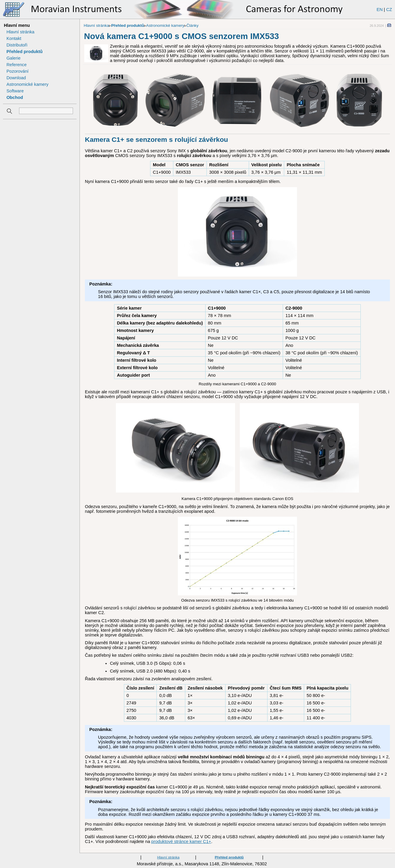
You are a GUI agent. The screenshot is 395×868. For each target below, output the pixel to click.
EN (380, 10)
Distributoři (17, 45)
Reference (17, 65)
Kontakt (14, 38)
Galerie (14, 58)
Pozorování (18, 71)
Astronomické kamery (28, 84)
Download (16, 78)
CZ (389, 10)
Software (15, 91)
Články (193, 25)
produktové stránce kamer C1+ (181, 841)
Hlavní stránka (21, 32)
